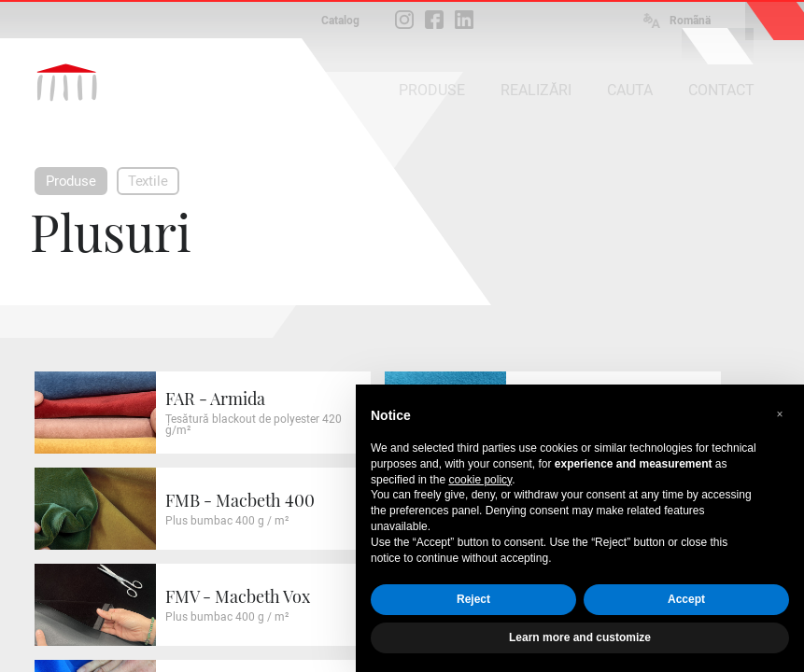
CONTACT (721, 90)
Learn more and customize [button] (580, 637)
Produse (71, 181)
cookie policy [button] (480, 480)
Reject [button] (473, 599)
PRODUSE (432, 90)
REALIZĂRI (536, 90)
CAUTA (630, 90)
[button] (780, 414)
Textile (148, 181)
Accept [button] (686, 599)
